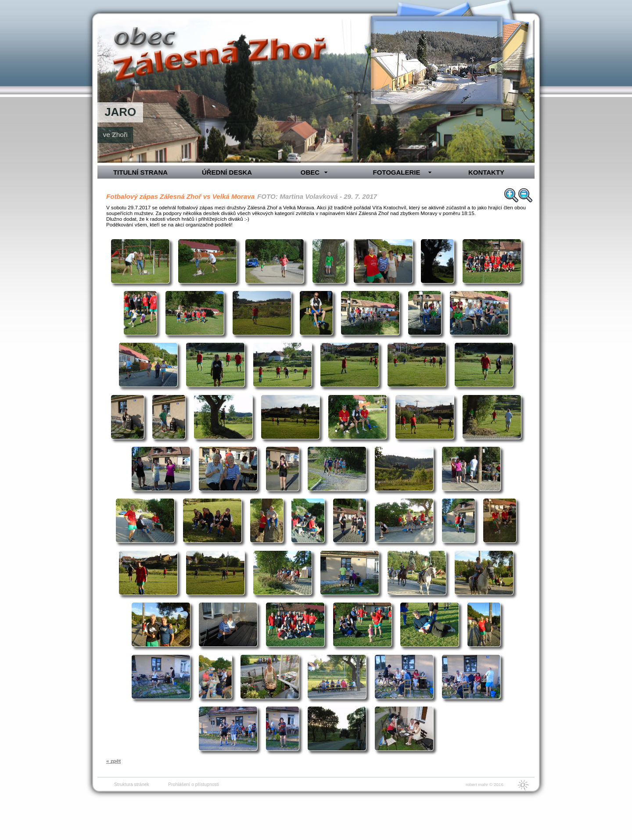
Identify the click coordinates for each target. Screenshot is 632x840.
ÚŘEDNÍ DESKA (227, 172)
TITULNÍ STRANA (140, 172)
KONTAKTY (486, 172)
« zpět (113, 761)
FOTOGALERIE (396, 172)
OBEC (310, 172)
